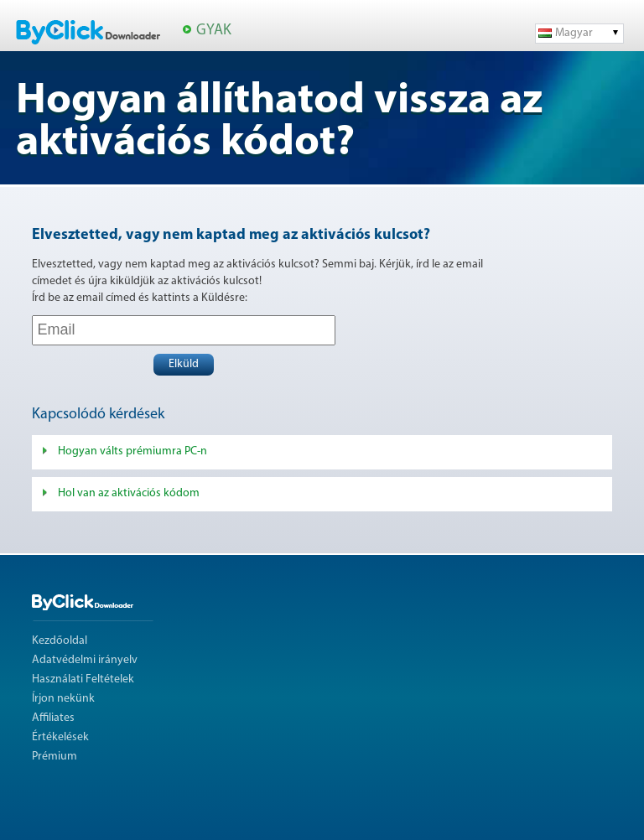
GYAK (214, 31)
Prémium (55, 757)
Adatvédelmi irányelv (85, 660)
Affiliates (53, 718)
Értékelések (60, 737)
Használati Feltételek (83, 679)
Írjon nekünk (63, 699)
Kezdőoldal (60, 641)
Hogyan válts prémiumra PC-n (132, 451)
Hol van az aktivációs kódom (129, 493)
